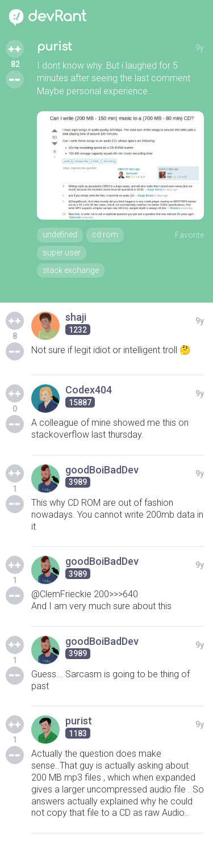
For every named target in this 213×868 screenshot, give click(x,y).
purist (55, 47)
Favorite (189, 235)
